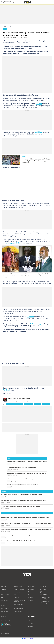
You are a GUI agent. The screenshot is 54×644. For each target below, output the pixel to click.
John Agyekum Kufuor (13, 243)
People (10, 26)
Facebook (30, 317)
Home (4, 26)
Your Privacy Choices (27, 638)
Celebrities (3, 520)
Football (9, 464)
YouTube (39, 104)
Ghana (9, 481)
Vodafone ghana (28, 404)
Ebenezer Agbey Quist (19, 38)
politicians (39, 132)
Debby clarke (10, 404)
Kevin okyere (37, 404)
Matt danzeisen (19, 404)
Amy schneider (46, 404)
